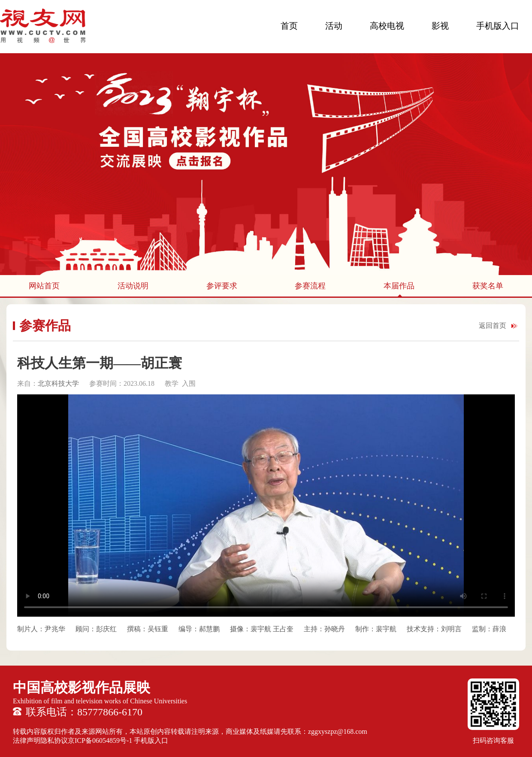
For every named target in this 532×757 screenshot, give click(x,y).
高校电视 (387, 26)
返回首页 (493, 326)
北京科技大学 (58, 383)
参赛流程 (310, 286)
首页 (289, 26)
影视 (440, 26)
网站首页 (44, 286)
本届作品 (399, 286)
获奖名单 (488, 286)
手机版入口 (498, 26)
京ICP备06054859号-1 (100, 740)
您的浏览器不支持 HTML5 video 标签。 (266, 506)
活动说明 (133, 286)
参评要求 (222, 286)
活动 (334, 26)
